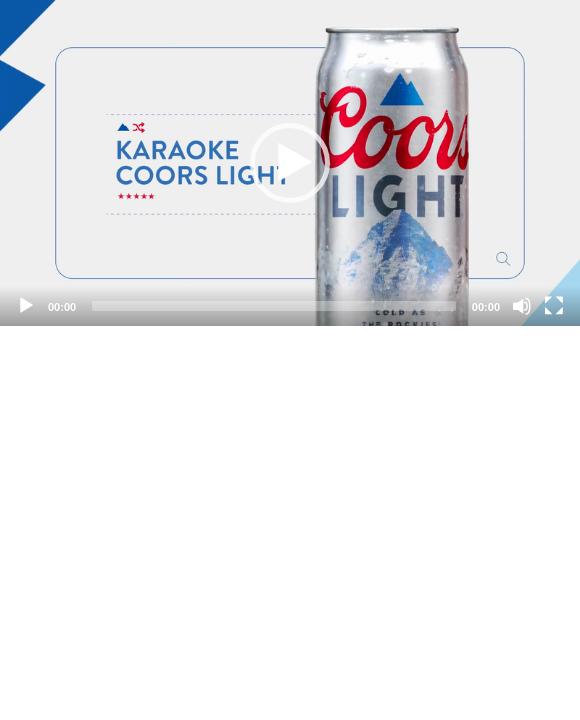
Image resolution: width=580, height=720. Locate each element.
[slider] (274, 306)
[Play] (26, 306)
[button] (290, 163)
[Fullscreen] (554, 306)
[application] (290, 163)
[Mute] (522, 306)
